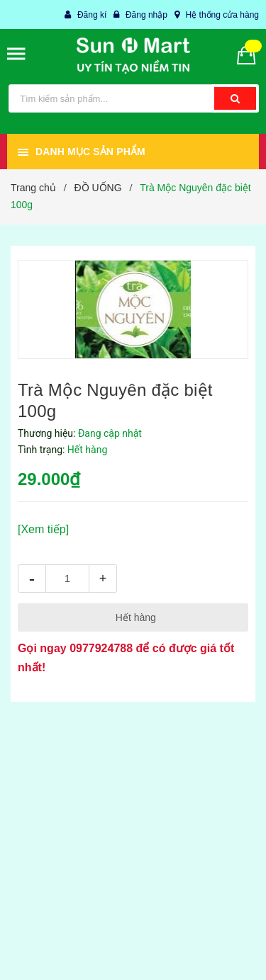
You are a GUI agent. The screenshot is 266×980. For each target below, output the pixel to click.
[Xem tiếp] (43, 529)
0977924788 (101, 648)
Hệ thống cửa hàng (222, 15)
